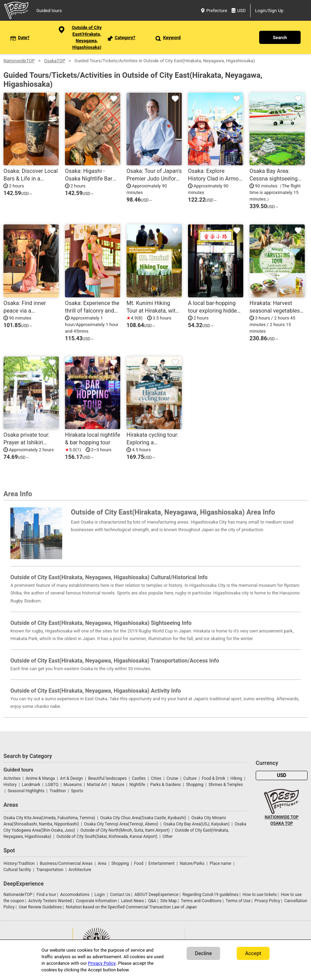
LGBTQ (52, 785)
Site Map (168, 901)
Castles (139, 778)
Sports (77, 791)
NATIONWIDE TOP (282, 817)
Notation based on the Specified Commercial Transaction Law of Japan (131, 907)
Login (100, 895)
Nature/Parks (192, 863)
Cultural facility (17, 870)
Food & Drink (214, 778)
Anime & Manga (40, 778)
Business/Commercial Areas (66, 863)
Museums (73, 785)
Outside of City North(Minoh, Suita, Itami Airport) (125, 830)
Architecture (80, 870)
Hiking (236, 778)
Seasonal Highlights (26, 791)
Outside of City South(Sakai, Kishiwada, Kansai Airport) (107, 836)
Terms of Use (238, 901)
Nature (118, 785)
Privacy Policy (267, 901)
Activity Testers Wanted (50, 901)
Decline (203, 953)
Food (139, 863)
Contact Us (120, 895)
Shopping (195, 785)
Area (102, 863)
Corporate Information (96, 901)
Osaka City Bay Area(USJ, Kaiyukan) (196, 824)
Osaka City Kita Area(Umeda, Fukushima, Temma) (49, 818)
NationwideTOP (19, 61)
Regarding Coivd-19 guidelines (210, 895)
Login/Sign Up (269, 11)
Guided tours (49, 11)
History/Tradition (19, 863)
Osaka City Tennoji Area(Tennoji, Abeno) (121, 824)
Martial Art (97, 785)
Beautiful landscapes (107, 778)
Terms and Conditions (201, 901)
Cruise (172, 778)
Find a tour (46, 895)
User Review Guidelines (40, 907)
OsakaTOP (54, 61)
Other (167, 836)
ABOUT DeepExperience (156, 895)
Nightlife (137, 785)
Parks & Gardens (166, 785)
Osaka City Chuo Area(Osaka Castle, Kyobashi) (143, 818)
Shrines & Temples (225, 785)
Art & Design (72, 778)
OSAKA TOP (281, 823)
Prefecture (214, 11)
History (10, 785)
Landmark (31, 785)
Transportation (50, 870)
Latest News (133, 901)
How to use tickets (260, 895)
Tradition (58, 791)
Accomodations (75, 895)
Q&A (152, 901)
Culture (190, 778)
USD (239, 11)
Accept (253, 953)
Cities (156, 778)
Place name (221, 863)
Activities (12, 778)
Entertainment (162, 863)
